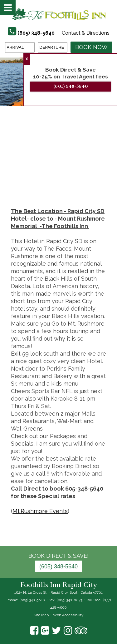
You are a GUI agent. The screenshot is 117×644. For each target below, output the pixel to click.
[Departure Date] (53, 47)
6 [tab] (54, 159)
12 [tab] (110, 159)
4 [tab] (35, 159)
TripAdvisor (81, 631)
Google (45, 631)
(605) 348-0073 (70, 600)
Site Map (41, 615)
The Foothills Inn (59, 14)
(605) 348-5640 (75, 86)
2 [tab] (17, 159)
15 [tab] (49, 167)
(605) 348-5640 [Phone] (36, 33)
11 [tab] (101, 159)
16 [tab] (59, 167)
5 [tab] (45, 159)
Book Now (91, 47)
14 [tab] (40, 167)
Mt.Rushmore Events (40, 511)
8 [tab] (73, 159)
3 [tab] (26, 159)
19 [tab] (87, 167)
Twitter (56, 631)
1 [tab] (7, 159)
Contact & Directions (86, 33)
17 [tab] (68, 167)
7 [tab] (63, 159)
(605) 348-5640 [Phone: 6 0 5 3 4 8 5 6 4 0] (58, 567)
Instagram (68, 631)
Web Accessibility (68, 615)
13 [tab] (31, 167)
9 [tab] (82, 159)
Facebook (34, 631)
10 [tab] (91, 159)
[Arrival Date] (20, 47)
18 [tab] (77, 167)
